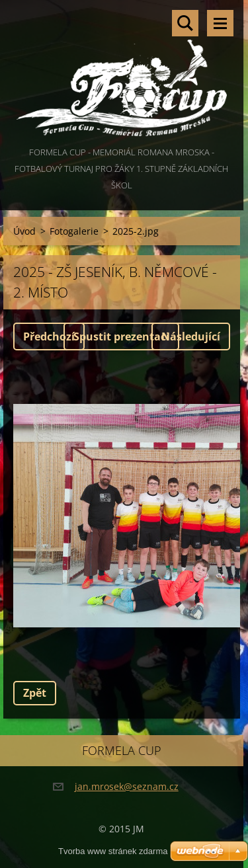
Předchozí (49, 336)
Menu (220, 23)
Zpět (35, 693)
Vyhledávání (185, 23)
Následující (191, 336)
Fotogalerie (74, 231)
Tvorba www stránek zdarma (113, 851)
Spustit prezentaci (121, 336)
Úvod (24, 231)
